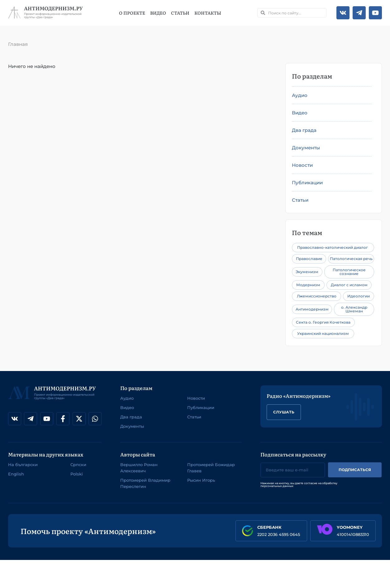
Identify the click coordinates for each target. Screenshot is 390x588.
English (16, 474)
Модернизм (308, 285)
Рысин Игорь (201, 480)
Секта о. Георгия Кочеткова (323, 322)
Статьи (180, 13)
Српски (78, 465)
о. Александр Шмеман (354, 309)
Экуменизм (307, 272)
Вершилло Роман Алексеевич (139, 468)
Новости (302, 165)
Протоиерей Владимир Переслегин (145, 483)
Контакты (208, 13)
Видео (158, 13)
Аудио (300, 95)
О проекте (132, 13)
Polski (77, 474)
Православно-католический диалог (333, 247)
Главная (18, 44)
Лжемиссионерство (317, 296)
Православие (309, 259)
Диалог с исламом (349, 285)
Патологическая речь (351, 259)
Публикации (307, 183)
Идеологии (359, 296)
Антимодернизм (312, 309)
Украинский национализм (323, 333)
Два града (304, 130)
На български (23, 465)
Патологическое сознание (349, 272)
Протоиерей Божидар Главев (211, 468)
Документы (306, 148)
